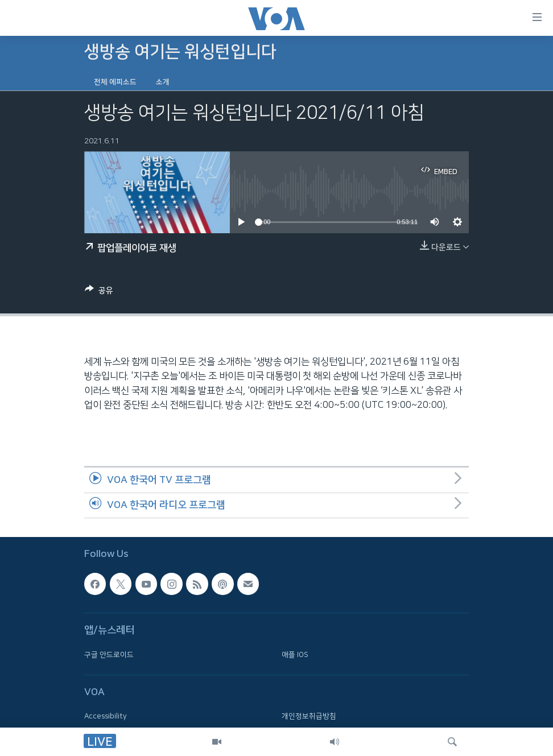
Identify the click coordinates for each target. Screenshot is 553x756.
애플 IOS (295, 655)
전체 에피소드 (115, 82)
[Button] (99, 292)
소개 (163, 82)
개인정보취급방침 (309, 716)
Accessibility (106, 716)
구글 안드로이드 (109, 655)
